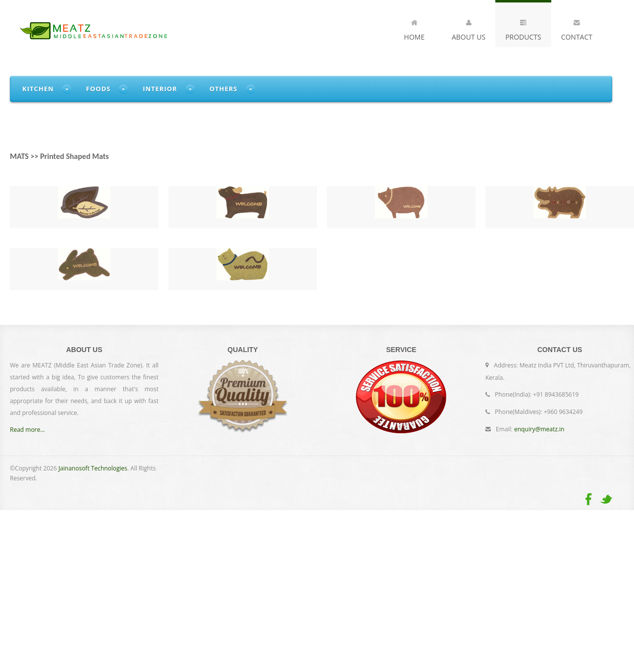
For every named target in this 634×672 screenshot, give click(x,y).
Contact (577, 28)
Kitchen (38, 89)
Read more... (27, 430)
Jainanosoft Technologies (93, 468)
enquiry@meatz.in (539, 429)
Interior (160, 89)
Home (415, 28)
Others (224, 89)
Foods (99, 89)
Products (523, 28)
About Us (469, 28)
